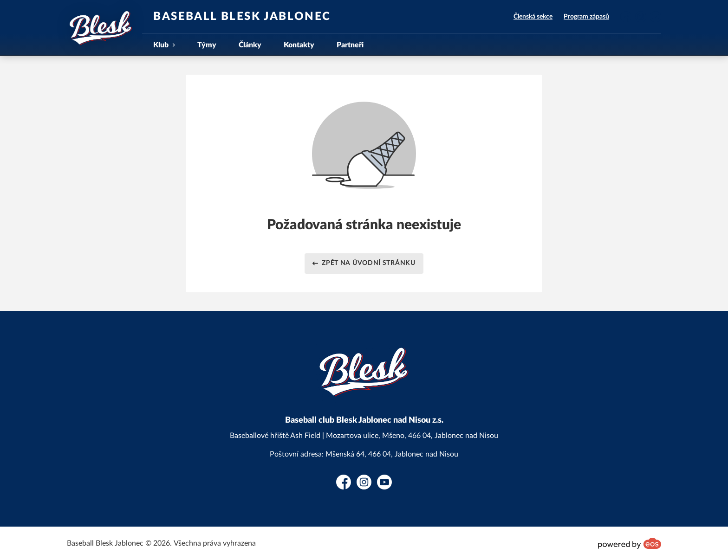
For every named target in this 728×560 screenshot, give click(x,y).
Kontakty (299, 45)
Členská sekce (533, 17)
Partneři (350, 45)
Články (250, 45)
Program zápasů (586, 17)
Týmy (207, 45)
